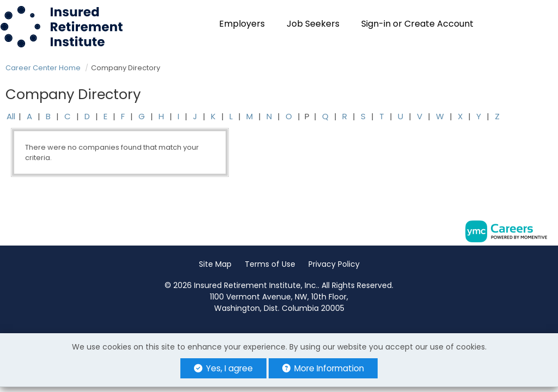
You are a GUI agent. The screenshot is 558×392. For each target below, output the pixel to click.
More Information (323, 368)
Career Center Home (43, 68)
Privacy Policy (334, 264)
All (11, 116)
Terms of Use (270, 264)
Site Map (215, 264)
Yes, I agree (223, 368)
